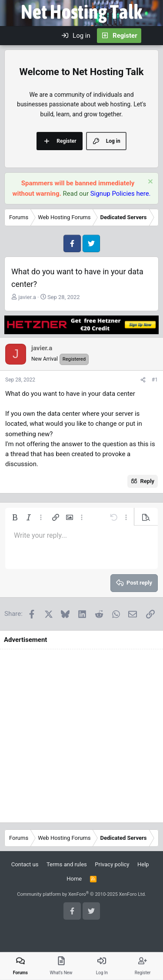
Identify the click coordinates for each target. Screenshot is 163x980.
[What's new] (152, 36)
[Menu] (11, 36)
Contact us (25, 864)
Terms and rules (67, 864)
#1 (155, 380)
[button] (15, 517)
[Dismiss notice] (149, 183)
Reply (147, 481)
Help (143, 864)
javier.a (27, 297)
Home (74, 879)
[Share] (143, 380)
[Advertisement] (81, 736)
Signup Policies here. (121, 194)
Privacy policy (112, 864)
